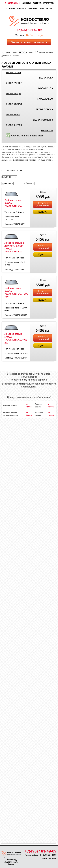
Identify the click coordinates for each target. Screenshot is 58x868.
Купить (43, 212)
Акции (27, 3)
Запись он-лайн (27, 8)
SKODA (23, 52)
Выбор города (35, 35)
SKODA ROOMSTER (43, 120)
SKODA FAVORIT (14, 83)
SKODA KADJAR (14, 93)
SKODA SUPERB (14, 125)
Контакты (46, 8)
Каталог (6, 52)
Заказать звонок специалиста (29, 42)
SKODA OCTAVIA (44, 109)
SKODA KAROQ (45, 99)
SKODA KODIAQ (14, 104)
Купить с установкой (43, 204)
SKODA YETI (47, 130)
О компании (12, 3)
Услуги (11, 8)
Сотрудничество (43, 3)
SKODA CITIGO (13, 72)
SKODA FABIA (46, 78)
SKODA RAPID (13, 115)
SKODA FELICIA (45, 88)
